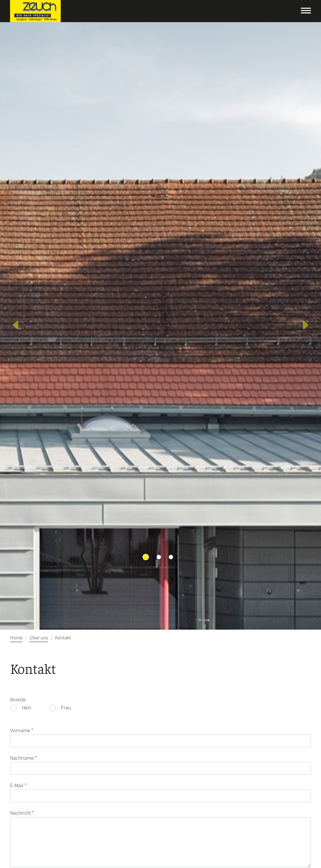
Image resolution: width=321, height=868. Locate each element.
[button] (16, 326)
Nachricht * (22, 813)
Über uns (39, 638)
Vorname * (22, 731)
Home (16, 638)
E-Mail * (18, 786)
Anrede (18, 700)
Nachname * (23, 758)
